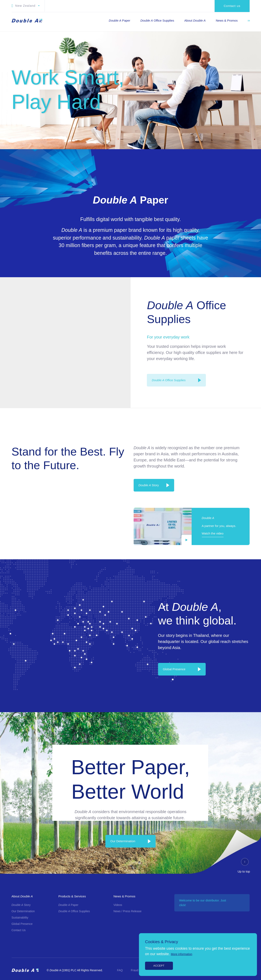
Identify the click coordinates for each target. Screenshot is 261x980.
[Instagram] (255, 494)
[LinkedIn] (255, 503)
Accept (159, 966)
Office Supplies (169, 380)
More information (182, 954)
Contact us (232, 6)
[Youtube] (255, 511)
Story (149, 485)
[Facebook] (255, 485)
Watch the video (213, 533)
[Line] (255, 528)
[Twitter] (255, 520)
